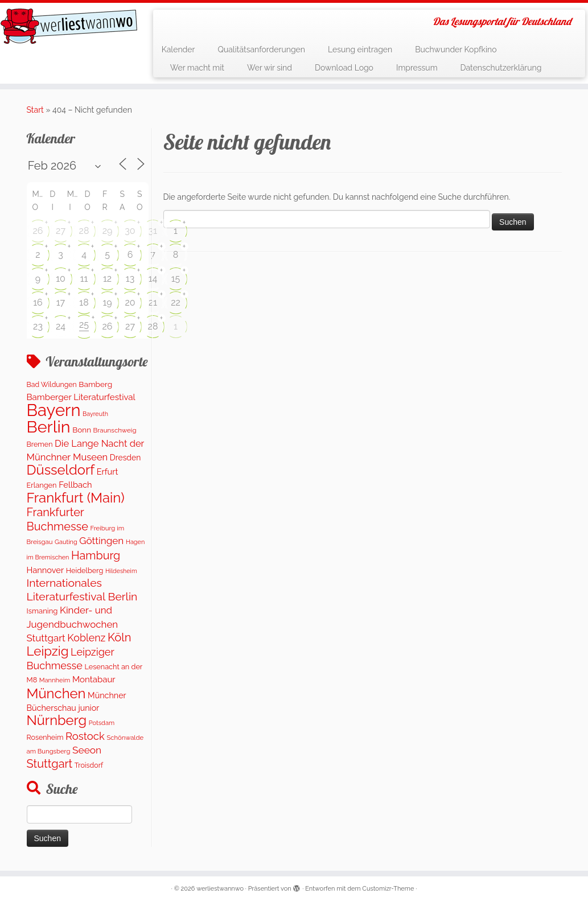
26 (38, 231)
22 (176, 302)
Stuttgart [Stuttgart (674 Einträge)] (50, 764)
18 (84, 302)
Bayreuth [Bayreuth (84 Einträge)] (95, 414)
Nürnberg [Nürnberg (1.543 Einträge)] (57, 720)
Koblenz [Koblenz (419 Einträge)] (86, 638)
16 (38, 302)
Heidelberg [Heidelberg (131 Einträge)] (85, 571)
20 (130, 302)
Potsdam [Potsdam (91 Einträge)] (102, 723)
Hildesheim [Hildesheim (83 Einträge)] (121, 571)
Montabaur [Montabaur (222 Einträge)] (94, 679)
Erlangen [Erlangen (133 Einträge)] (42, 485)
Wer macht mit (197, 68)
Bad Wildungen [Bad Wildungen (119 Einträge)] (52, 384)
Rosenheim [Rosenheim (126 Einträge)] (45, 737)
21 (153, 302)
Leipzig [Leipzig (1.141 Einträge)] (48, 651)
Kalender (178, 50)
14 (153, 279)
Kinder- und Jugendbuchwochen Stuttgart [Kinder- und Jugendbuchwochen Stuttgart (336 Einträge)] (73, 624)
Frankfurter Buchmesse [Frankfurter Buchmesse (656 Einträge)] (57, 519)
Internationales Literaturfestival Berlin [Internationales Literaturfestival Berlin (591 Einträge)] (82, 590)
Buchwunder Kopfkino (456, 50)
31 (153, 231)
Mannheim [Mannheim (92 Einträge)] (55, 680)
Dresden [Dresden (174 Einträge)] (126, 458)
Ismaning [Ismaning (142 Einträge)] (42, 611)
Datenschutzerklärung (501, 68)
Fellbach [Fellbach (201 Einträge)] (75, 485)
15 (176, 279)
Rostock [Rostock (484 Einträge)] (85, 736)
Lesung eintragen (360, 50)
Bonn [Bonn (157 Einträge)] (82, 430)
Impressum (417, 68)
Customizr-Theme (388, 889)
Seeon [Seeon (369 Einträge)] (87, 750)
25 (84, 325)
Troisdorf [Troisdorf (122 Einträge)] (89, 765)
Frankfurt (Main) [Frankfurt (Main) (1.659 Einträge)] (76, 498)
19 (107, 302)
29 (108, 231)
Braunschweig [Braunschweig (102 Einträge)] (115, 430)
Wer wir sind (270, 68)
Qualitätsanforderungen (261, 50)
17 (61, 302)
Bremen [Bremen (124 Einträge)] (40, 444)
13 (130, 279)
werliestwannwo (220, 889)
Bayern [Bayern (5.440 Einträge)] (54, 410)
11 (84, 279)
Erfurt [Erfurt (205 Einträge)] (108, 471)
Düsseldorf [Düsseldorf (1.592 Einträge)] (61, 470)
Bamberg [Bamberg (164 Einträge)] (95, 384)
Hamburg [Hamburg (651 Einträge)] (96, 555)
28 (84, 231)
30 (130, 231)
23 (38, 326)
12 (107, 279)
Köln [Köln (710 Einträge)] (120, 637)
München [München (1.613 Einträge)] (56, 694)
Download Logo (344, 68)
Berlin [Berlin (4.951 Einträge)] (49, 427)
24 (61, 326)
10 (61, 279)
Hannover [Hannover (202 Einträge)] (46, 570)
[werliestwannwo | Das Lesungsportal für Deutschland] (69, 26)
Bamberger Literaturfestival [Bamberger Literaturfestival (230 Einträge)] (81, 397)
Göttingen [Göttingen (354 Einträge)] (101, 541)
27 (61, 231)
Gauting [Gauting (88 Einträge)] (66, 542)
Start (35, 110)
